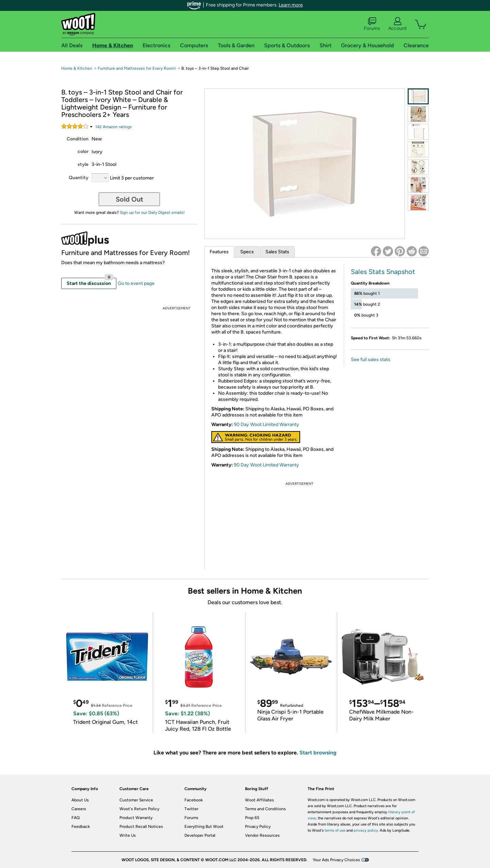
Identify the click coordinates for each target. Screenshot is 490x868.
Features (219, 252)
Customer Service (136, 800)
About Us (80, 800)
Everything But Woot (204, 827)
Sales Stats (277, 252)
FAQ (76, 818)
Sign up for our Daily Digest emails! (152, 212)
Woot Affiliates (259, 800)
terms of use (335, 830)
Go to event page (136, 283)
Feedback (81, 827)
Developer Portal (200, 835)
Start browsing (318, 753)
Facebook (194, 800)
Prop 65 (252, 818)
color (83, 151)
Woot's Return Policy (139, 809)
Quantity (79, 178)
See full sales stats (371, 360)
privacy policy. (366, 830)
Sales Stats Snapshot (383, 272)
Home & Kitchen (77, 68)
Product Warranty (136, 818)
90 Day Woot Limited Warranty (266, 424)
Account (397, 24)
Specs (247, 252)
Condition (78, 139)
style (83, 164)
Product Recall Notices (141, 827)
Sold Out (129, 199)
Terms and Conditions (265, 809)
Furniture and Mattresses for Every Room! (137, 68)
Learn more (291, 5)
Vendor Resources (262, 835)
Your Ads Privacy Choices (336, 860)
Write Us (128, 835)
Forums (372, 24)
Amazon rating (113, 127)
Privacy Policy (258, 827)
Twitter (191, 809)
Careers (79, 809)
